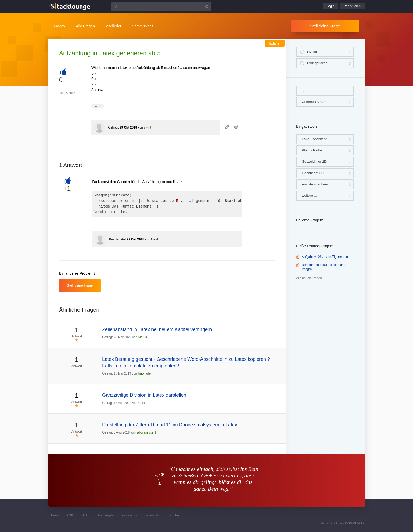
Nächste (275, 43)
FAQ (84, 515)
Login (330, 6)
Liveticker (314, 52)
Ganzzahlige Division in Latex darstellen (144, 395)
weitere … (310, 196)
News (55, 515)
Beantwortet (117, 239)
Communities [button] (143, 26)
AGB (70, 515)
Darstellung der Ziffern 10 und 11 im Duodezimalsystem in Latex (170, 425)
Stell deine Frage (325, 26)
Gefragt (113, 127)
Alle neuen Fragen (309, 278)
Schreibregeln (104, 515)
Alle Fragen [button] (85, 26)
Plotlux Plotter (312, 150)
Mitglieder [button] (113, 26)
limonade (144, 373)
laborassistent (146, 432)
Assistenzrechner (315, 184)
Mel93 (143, 337)
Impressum (129, 515)
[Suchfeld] (161, 7)
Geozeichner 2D (314, 162)
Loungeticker (317, 63)
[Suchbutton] (207, 7)
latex (98, 106)
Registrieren (352, 6)
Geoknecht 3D (313, 173)
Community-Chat (315, 102)
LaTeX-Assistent (314, 139)
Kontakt (175, 515)
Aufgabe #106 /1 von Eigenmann (325, 257)
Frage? (60, 26)
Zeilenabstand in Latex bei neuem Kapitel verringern (157, 329)
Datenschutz (153, 515)
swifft (147, 127)
